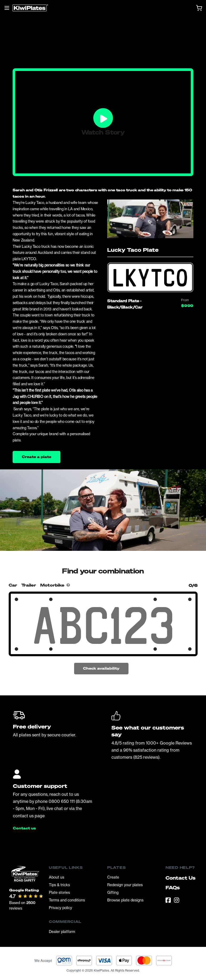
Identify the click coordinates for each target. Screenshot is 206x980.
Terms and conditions (67, 900)
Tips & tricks (59, 885)
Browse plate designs (125, 900)
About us (56, 877)
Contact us (24, 828)
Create (113, 877)
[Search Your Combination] (103, 625)
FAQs (173, 887)
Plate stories (59, 892)
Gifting (113, 892)
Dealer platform (62, 932)
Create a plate (37, 457)
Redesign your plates (125, 885)
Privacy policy (60, 908)
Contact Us (181, 878)
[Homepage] (30, 8)
